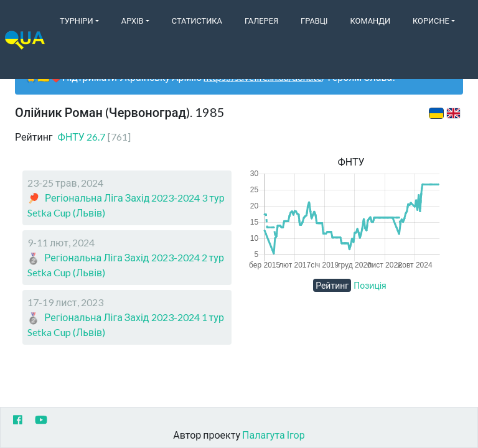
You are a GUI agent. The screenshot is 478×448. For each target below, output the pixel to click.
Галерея (261, 21)
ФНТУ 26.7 (94, 137)
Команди (370, 21)
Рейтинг (332, 285)
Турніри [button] (77, 21)
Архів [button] (133, 21)
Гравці (314, 21)
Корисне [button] (431, 21)
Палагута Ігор (274, 435)
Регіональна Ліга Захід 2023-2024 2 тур (134, 257)
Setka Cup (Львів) (66, 212)
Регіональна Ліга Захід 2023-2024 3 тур (135, 198)
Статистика (197, 21)
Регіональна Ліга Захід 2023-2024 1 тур (134, 317)
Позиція (370, 285)
